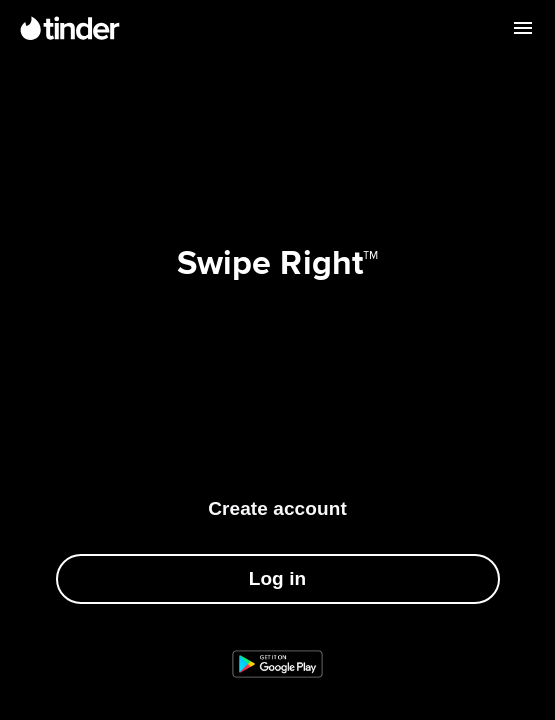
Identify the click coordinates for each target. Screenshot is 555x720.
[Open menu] (523, 28)
